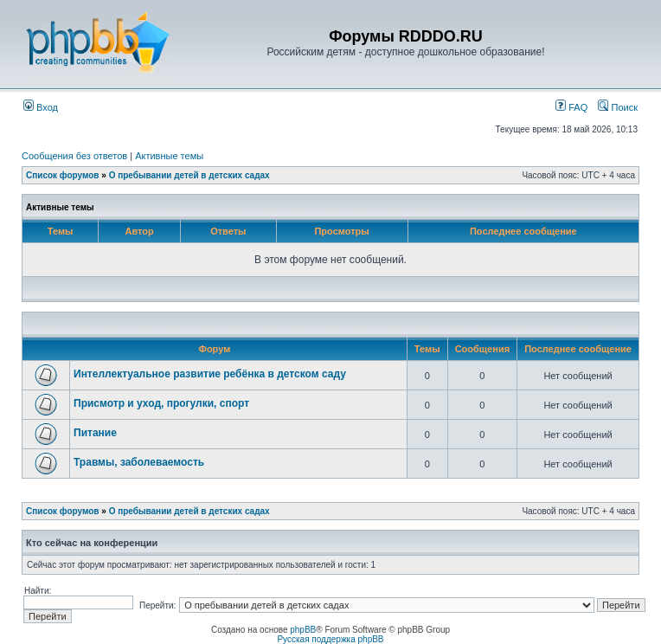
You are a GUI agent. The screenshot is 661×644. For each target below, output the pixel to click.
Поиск (618, 107)
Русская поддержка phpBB (330, 639)
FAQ (571, 107)
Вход (41, 107)
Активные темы (169, 156)
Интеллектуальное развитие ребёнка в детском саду (210, 374)
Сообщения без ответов (74, 156)
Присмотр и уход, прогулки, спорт (161, 403)
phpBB (303, 630)
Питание (95, 433)
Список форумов (63, 175)
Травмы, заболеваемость (139, 462)
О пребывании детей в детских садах (189, 175)
